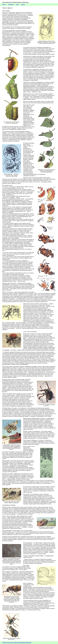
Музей (17, 4)
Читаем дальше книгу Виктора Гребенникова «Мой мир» (17, 643)
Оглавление (11, 4)
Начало (4, 4)
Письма (23, 4)
